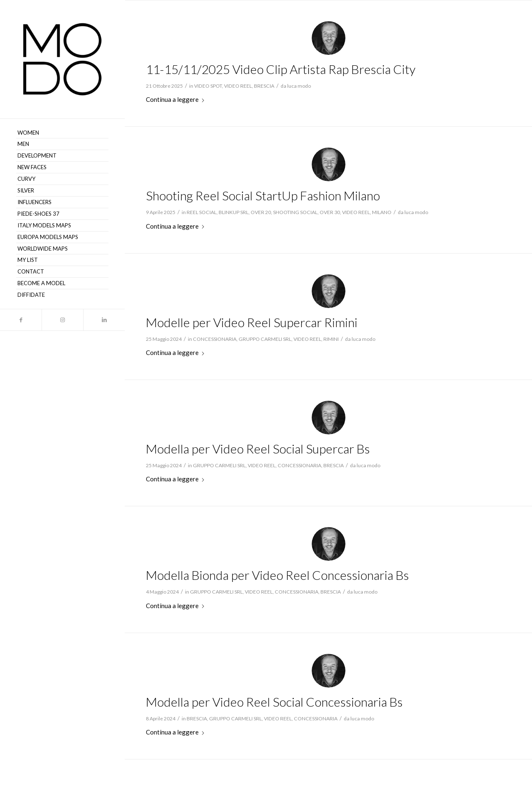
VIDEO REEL (238, 86)
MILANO (382, 212)
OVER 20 (261, 212)
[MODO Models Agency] (62, 59)
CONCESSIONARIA (215, 339)
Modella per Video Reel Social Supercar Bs (258, 449)
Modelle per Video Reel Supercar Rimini (252, 322)
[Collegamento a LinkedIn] (104, 320)
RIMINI (331, 339)
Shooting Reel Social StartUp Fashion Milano (263, 195)
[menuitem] (62, 133)
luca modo (299, 86)
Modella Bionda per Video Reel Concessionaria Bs (277, 575)
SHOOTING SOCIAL (295, 212)
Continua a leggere (177, 99)
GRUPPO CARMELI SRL (265, 339)
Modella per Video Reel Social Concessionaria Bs (274, 702)
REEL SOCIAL (202, 212)
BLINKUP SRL (234, 212)
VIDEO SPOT (208, 86)
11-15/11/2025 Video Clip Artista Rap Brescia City (281, 69)
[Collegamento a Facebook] (21, 320)
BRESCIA (264, 86)
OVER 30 (330, 212)
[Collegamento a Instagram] (62, 320)
